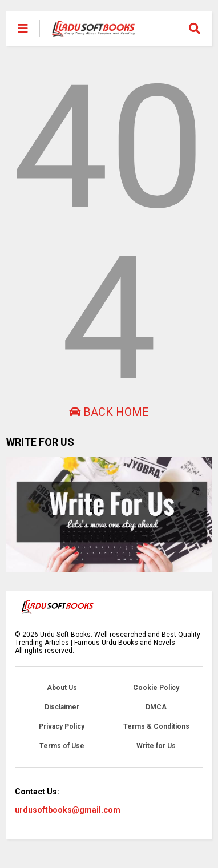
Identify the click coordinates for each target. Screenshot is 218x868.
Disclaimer (62, 707)
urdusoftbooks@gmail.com (68, 810)
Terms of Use (62, 746)
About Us (62, 688)
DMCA (156, 707)
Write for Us (156, 746)
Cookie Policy (156, 688)
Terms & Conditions (156, 726)
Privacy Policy (62, 726)
